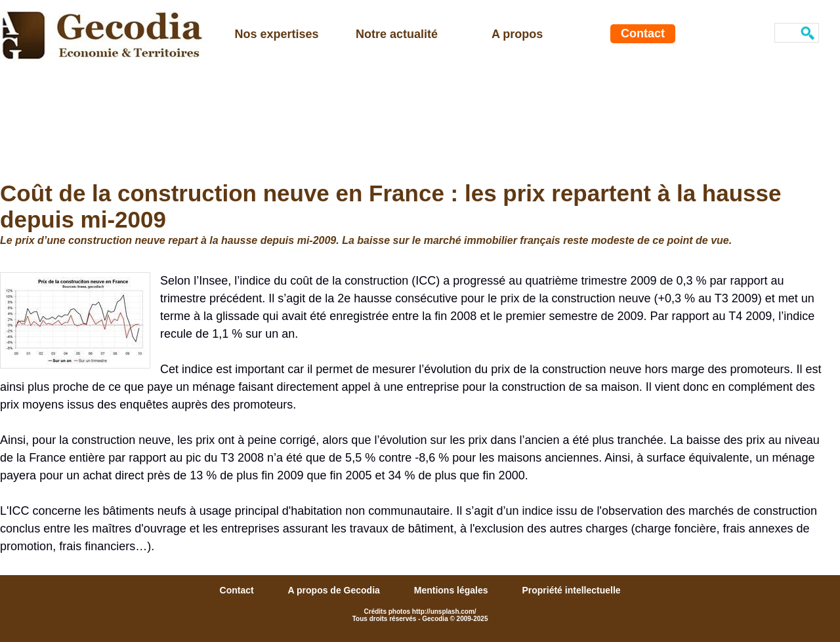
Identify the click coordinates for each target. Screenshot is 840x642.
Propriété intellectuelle (571, 590)
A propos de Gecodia (335, 590)
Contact (643, 33)
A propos (517, 34)
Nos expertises (277, 34)
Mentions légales (452, 590)
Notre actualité (397, 34)
